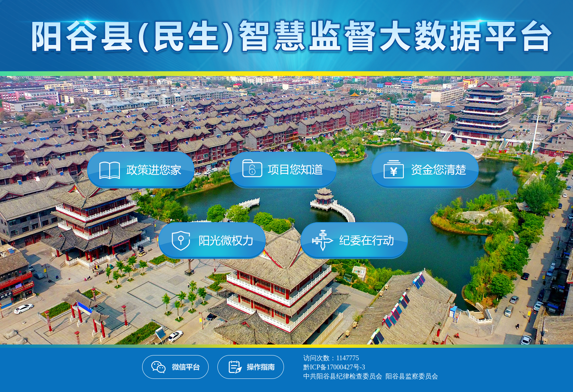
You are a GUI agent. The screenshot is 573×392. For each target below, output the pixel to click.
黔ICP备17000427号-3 (334, 367)
